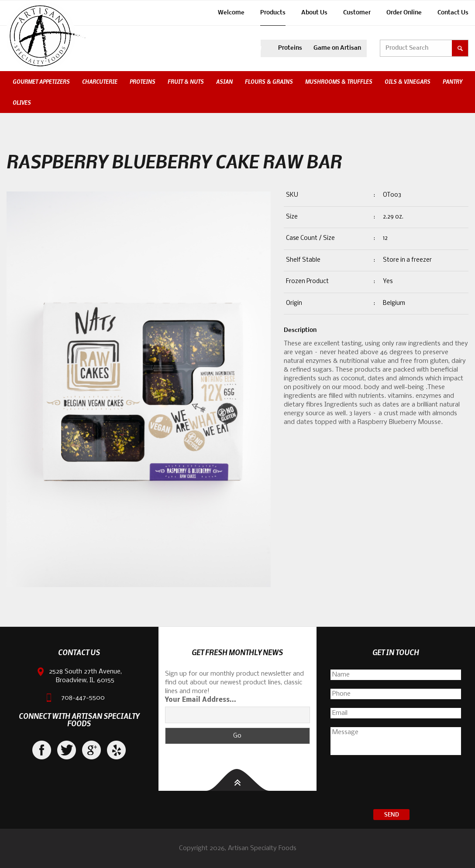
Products (273, 13)
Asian (224, 82)
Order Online (404, 13)
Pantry (453, 82)
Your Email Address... (201, 700)
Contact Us (453, 13)
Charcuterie (100, 82)
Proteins (290, 48)
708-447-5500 (83, 698)
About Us (314, 13)
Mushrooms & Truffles (339, 82)
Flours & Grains (269, 82)
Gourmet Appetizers (41, 82)
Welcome (231, 13)
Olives (22, 103)
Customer (357, 13)
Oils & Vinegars (408, 82)
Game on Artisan (337, 48)
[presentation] (396, 783)
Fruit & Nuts (186, 82)
